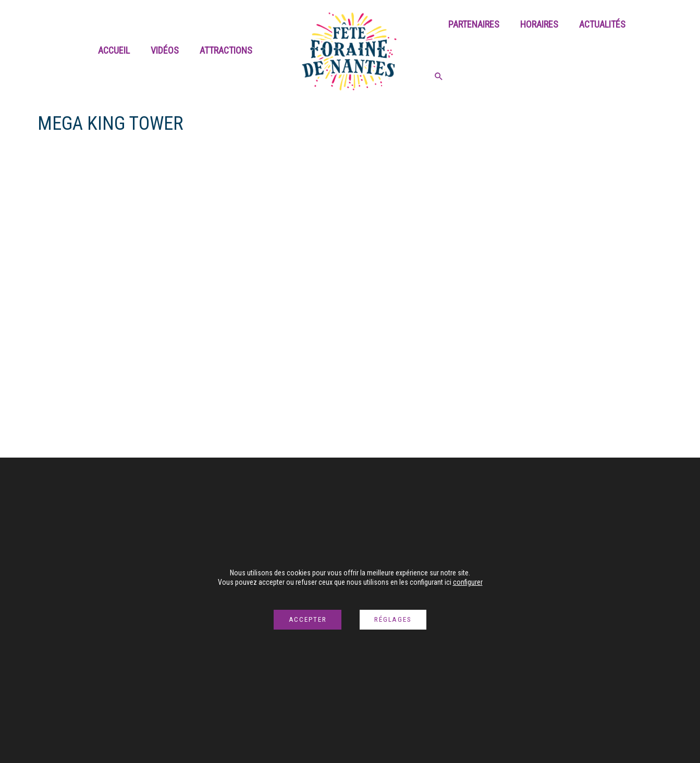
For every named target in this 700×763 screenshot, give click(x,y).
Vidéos (168, 50)
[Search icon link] (655, 52)
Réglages (396, 620)
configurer (468, 576)
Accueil (119, 50)
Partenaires (473, 50)
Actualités (597, 50)
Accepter (304, 620)
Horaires (536, 50)
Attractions (227, 50)
